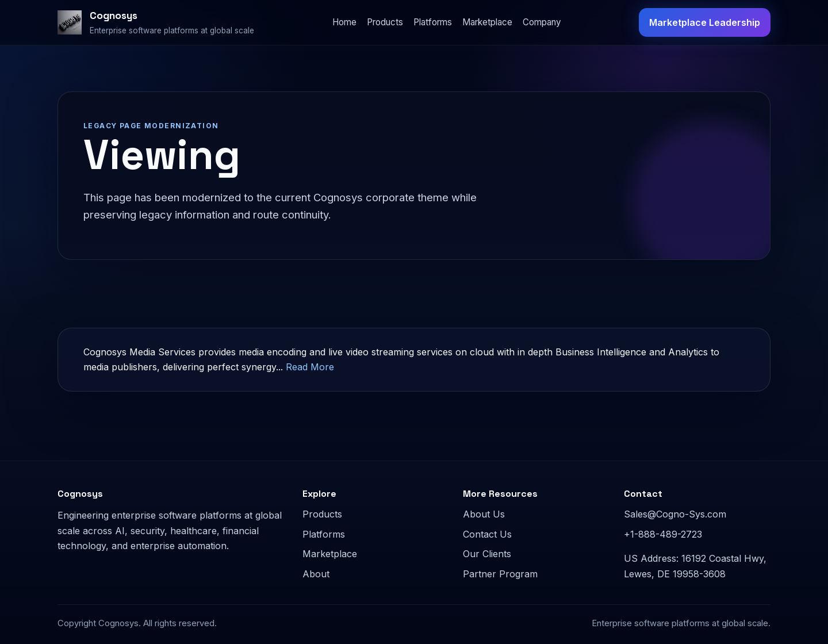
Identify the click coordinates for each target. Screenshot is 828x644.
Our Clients (487, 554)
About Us (484, 514)
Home (344, 22)
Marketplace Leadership (705, 22)
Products (385, 22)
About (316, 574)
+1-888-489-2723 (663, 534)
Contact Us (487, 534)
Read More (310, 367)
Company (542, 22)
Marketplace (487, 22)
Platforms (433, 22)
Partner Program (500, 574)
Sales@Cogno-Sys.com (675, 514)
